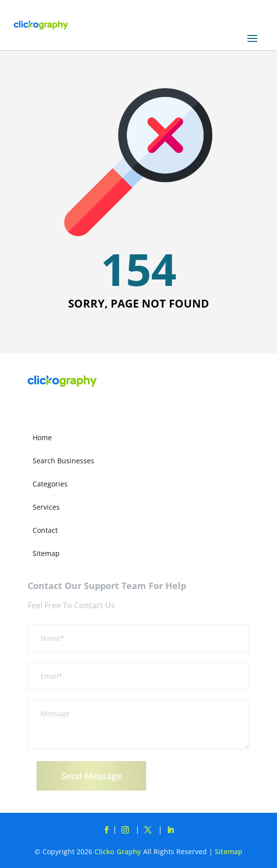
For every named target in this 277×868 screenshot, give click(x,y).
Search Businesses (63, 461)
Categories (50, 484)
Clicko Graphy (118, 851)
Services (46, 507)
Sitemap (46, 553)
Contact (45, 530)
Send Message (91, 776)
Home (42, 437)
